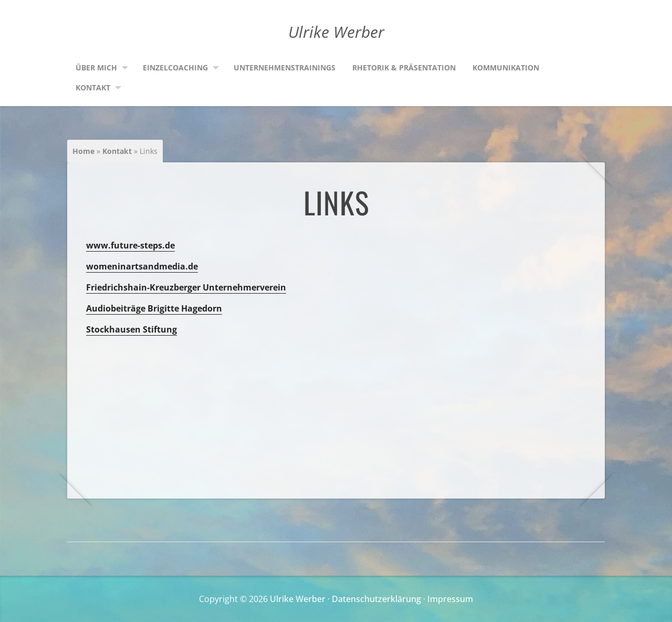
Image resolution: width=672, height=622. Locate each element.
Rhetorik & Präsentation (404, 68)
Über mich (96, 68)
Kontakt (93, 87)
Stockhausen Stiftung (132, 329)
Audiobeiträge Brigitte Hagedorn (154, 308)
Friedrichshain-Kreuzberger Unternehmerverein (186, 287)
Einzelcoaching (175, 68)
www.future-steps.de (130, 245)
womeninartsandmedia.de (142, 266)
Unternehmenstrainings (285, 68)
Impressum (450, 599)
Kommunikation (506, 68)
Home (83, 151)
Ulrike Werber (298, 599)
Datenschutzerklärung (376, 599)
